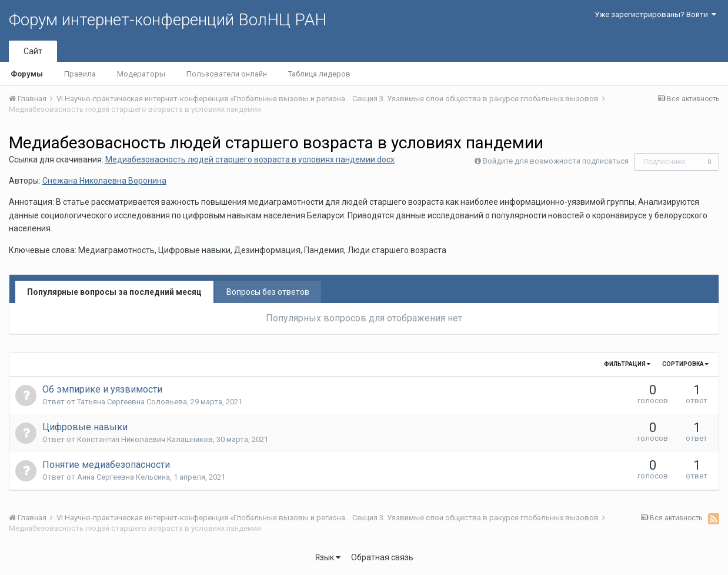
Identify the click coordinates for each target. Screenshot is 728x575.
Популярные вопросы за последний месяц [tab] (114, 292)
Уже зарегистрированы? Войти (655, 14)
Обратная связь (382, 557)
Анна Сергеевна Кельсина (123, 477)
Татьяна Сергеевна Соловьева (132, 402)
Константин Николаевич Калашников (145, 439)
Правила (80, 74)
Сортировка (685, 364)
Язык (328, 557)
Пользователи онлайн (227, 74)
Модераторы (141, 74)
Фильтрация (627, 364)
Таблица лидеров (319, 74)
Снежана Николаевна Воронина (104, 181)
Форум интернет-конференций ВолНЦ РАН (168, 20)
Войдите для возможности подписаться (556, 161)
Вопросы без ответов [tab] (268, 292)
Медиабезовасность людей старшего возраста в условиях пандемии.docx (250, 159)
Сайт (33, 51)
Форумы (27, 74)
